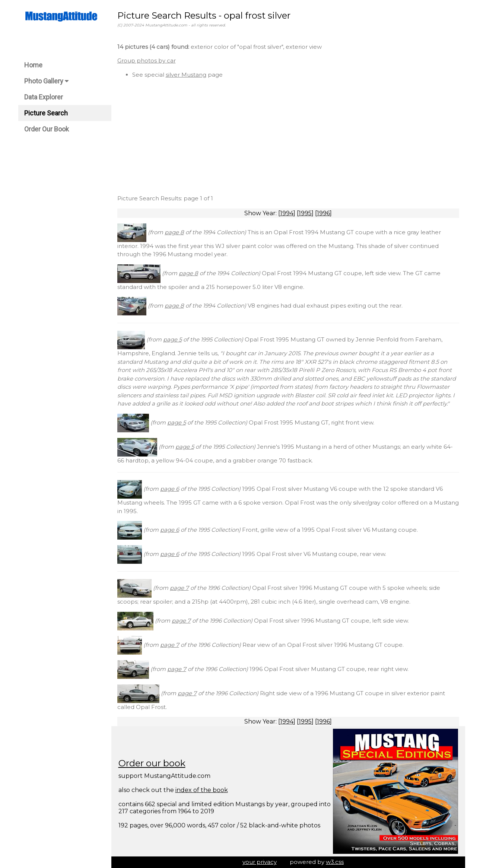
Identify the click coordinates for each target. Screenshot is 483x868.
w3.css (335, 862)
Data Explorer (44, 97)
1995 (305, 213)
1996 (323, 213)
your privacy (260, 862)
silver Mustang (186, 75)
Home (33, 65)
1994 (287, 213)
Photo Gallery (46, 81)
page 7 (179, 588)
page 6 (170, 489)
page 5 (172, 339)
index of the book (202, 790)
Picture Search (46, 113)
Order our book (152, 763)
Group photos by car (147, 61)
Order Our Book (47, 129)
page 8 (174, 232)
